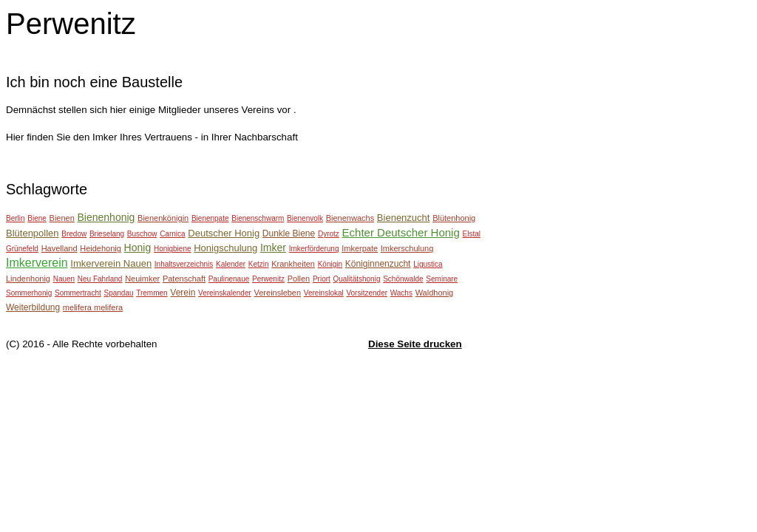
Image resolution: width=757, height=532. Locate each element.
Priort (322, 279)
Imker (273, 248)
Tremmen (152, 293)
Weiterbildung (33, 307)
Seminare (442, 279)
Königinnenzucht (378, 264)
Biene (37, 218)
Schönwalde (403, 279)
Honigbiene (173, 249)
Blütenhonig (454, 218)
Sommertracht (78, 293)
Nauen (64, 279)
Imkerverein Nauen (111, 263)
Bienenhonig (106, 217)
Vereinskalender (225, 293)
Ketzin (259, 264)
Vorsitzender (367, 293)
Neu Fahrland (100, 279)
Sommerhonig (29, 293)
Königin (330, 264)
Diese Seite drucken (415, 344)
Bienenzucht (404, 218)
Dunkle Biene (289, 233)
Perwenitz (268, 279)
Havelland (60, 248)
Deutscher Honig (224, 233)
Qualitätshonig (357, 279)
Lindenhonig (28, 279)
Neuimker (142, 279)
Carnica (172, 234)
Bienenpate (210, 218)
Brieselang (107, 234)
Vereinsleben (278, 293)
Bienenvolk (305, 218)
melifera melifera (93, 307)
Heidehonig (101, 248)
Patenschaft (184, 279)
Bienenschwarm (258, 218)
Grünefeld (22, 249)
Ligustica (428, 264)
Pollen (299, 279)
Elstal (471, 234)
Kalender (231, 264)
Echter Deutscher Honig (401, 232)
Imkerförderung (314, 249)
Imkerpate (360, 248)
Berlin (16, 218)
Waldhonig (435, 293)
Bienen (62, 218)
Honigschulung (225, 248)
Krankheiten (293, 264)
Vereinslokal (324, 293)
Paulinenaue (229, 279)
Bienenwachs (350, 218)
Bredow (74, 234)
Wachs (401, 293)
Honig (138, 248)
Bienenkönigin (163, 218)
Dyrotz (329, 234)
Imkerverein (37, 263)
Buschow (142, 234)
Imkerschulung (407, 248)
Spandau (118, 293)
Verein (183, 293)
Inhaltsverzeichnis (184, 264)
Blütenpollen (33, 233)
